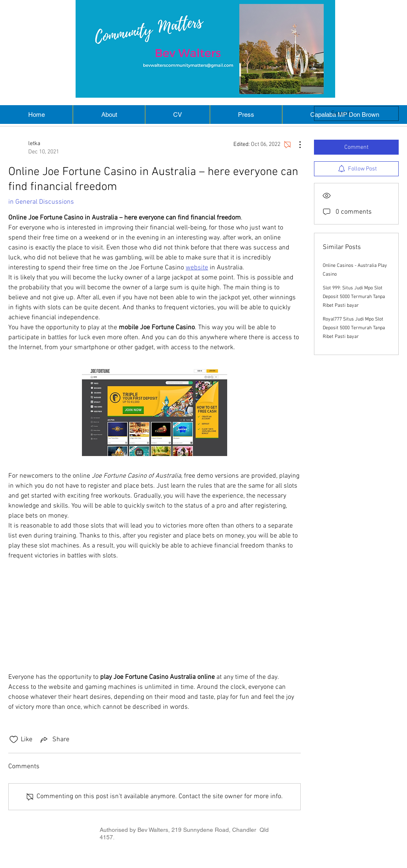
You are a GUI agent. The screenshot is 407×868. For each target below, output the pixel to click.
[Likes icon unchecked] (14, 740)
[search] (356, 113)
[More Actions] (296, 145)
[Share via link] (54, 740)
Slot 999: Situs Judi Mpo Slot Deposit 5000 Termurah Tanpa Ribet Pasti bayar (354, 297)
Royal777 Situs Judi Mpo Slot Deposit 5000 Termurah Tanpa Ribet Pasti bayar (354, 328)
